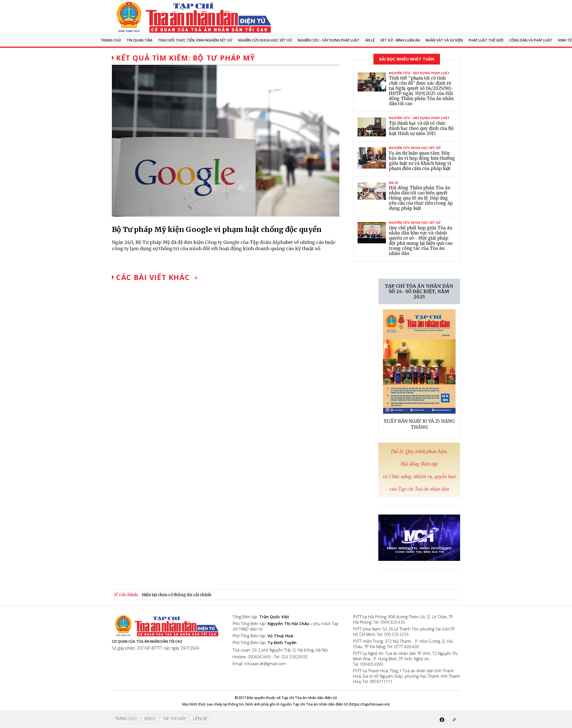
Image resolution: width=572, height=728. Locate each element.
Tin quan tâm (139, 40)
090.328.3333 (396, 634)
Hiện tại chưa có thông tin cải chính (177, 595)
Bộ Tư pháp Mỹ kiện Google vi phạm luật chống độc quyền (217, 229)
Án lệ (370, 40)
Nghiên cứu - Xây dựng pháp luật (329, 40)
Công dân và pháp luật (531, 40)
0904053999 (371, 664)
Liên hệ (200, 718)
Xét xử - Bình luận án (400, 40)
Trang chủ (111, 40)
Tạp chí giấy (174, 718)
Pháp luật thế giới (486, 40)
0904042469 (259, 657)
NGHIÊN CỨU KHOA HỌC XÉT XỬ (265, 40)
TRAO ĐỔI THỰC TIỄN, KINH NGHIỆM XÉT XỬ (195, 40)
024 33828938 (294, 657)
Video (150, 718)
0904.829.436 (393, 622)
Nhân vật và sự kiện (444, 40)
